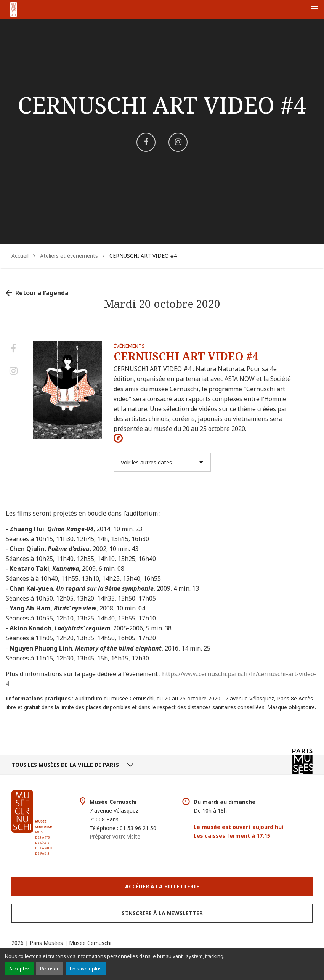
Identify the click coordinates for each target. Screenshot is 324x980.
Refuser (49, 969)
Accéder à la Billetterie (162, 886)
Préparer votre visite (115, 836)
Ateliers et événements (69, 256)
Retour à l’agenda (42, 293)
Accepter (19, 969)
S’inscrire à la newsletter (162, 913)
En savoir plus (86, 969)
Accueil (20, 256)
